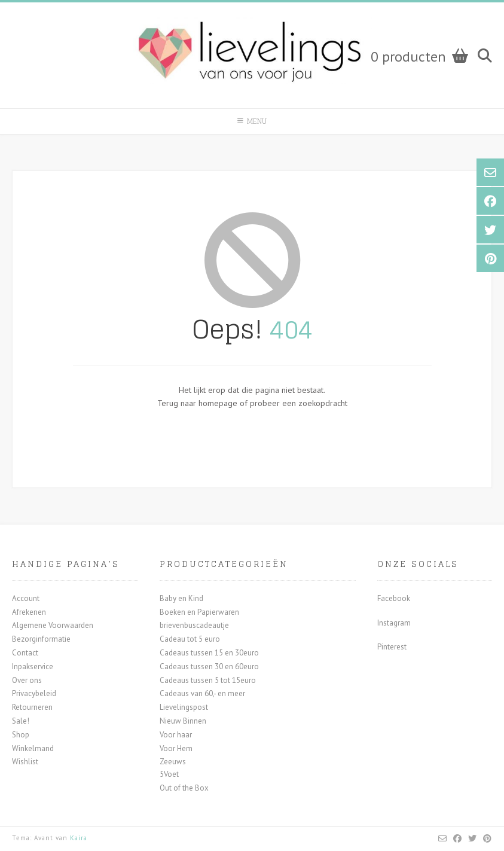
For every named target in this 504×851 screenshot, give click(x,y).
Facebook (394, 598)
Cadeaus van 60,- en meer (202, 693)
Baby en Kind (181, 598)
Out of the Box (184, 788)
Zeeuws (173, 762)
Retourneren (32, 707)
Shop (21, 735)
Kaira (79, 838)
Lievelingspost (184, 707)
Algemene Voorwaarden (53, 625)
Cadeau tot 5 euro (190, 639)
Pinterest (392, 647)
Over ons (27, 680)
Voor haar (176, 735)
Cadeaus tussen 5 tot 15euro (208, 680)
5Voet (169, 774)
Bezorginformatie (41, 639)
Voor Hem (176, 748)
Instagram (394, 623)
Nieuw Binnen (183, 721)
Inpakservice (33, 667)
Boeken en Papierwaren (199, 612)
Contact (25, 653)
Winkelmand (33, 748)
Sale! (21, 721)
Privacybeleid (34, 693)
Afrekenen (29, 612)
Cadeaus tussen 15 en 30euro (209, 653)
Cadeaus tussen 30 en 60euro (209, 667)
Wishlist (25, 762)
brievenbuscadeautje (194, 625)
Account (26, 598)
